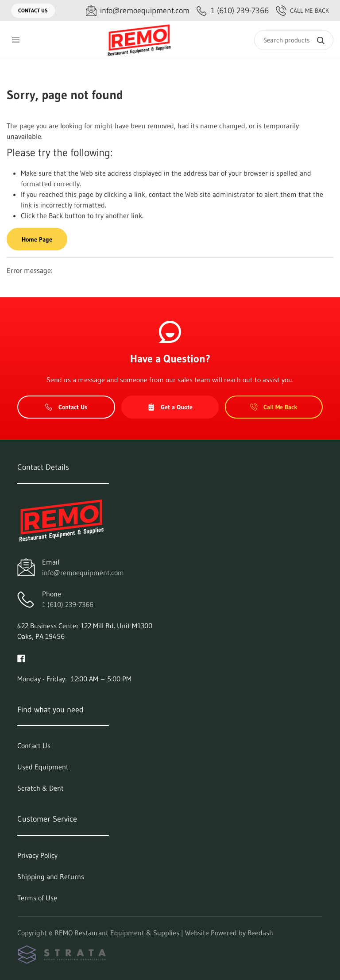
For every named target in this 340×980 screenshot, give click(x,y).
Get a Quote (170, 407)
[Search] (294, 40)
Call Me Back (302, 11)
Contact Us (33, 10)
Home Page (37, 239)
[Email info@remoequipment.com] (138, 11)
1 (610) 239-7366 (68, 604)
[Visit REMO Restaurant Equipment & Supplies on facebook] (21, 657)
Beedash (260, 933)
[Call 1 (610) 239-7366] (233, 11)
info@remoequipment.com (83, 573)
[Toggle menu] (15, 40)
